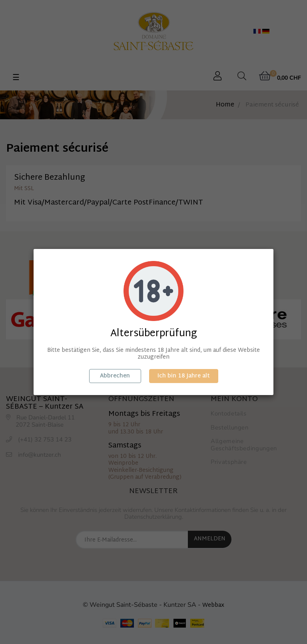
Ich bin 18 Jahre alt (184, 376)
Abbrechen (115, 376)
